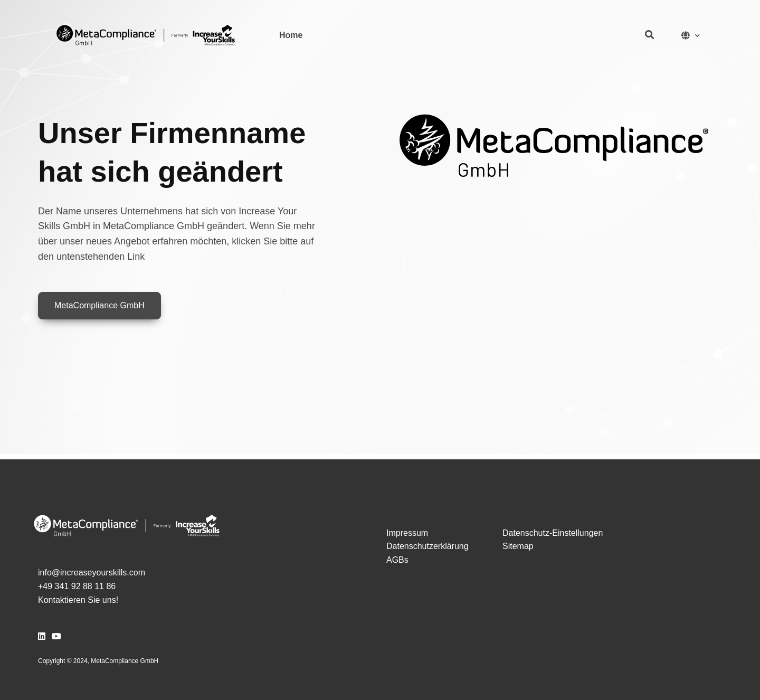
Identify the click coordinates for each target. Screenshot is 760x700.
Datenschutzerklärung (427, 546)
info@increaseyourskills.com (92, 573)
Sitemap (518, 546)
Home (291, 35)
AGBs (397, 560)
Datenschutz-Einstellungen (553, 533)
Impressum (407, 533)
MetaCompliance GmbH (99, 305)
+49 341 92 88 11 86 (77, 586)
